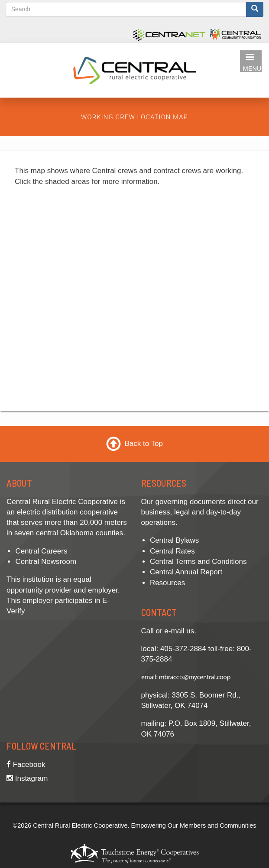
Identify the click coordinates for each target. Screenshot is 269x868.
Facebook (26, 765)
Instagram (27, 778)
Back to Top (144, 444)
